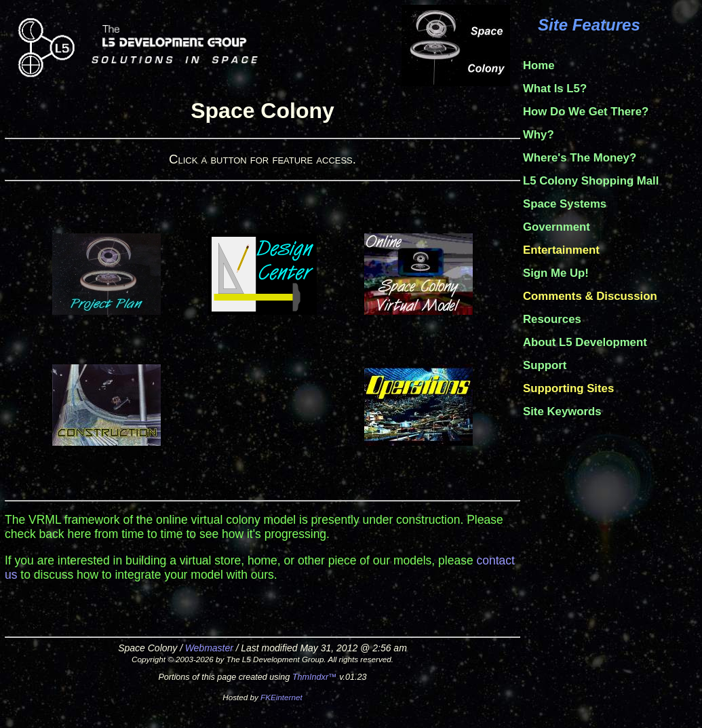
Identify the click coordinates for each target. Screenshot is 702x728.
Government (557, 227)
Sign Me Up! (556, 273)
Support (545, 365)
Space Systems (565, 204)
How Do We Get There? (586, 112)
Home (539, 65)
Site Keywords (562, 411)
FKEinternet (281, 697)
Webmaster (209, 648)
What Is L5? (555, 89)
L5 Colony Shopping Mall (591, 181)
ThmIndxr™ (315, 677)
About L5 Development (585, 342)
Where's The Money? (580, 158)
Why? (539, 135)
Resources (552, 319)
